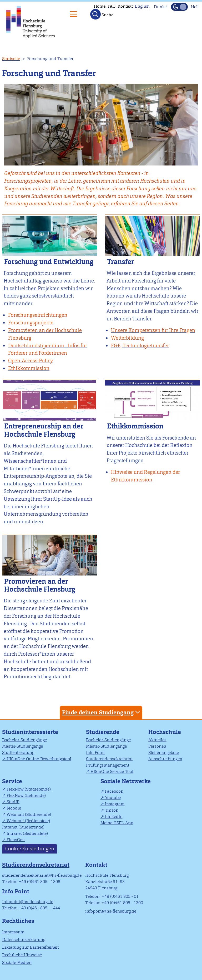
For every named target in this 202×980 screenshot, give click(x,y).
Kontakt (125, 6)
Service (12, 781)
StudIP (13, 802)
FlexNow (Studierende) (29, 789)
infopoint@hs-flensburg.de (28, 902)
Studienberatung (18, 752)
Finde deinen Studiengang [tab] (102, 712)
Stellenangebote (164, 752)
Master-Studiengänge (22, 746)
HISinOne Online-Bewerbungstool (39, 759)
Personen (157, 746)
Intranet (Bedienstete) (27, 833)
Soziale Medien (17, 962)
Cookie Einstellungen (30, 849)
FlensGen (16, 840)
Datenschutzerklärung (24, 940)
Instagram (115, 804)
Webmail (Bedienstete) (28, 821)
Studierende (103, 732)
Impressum (13, 932)
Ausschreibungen (165, 759)
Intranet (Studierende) (23, 827)
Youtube (113, 798)
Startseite (11, 59)
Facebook (114, 791)
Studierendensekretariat (109, 759)
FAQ (112, 6)
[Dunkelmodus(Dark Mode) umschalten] (179, 7)
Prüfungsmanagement (108, 765)
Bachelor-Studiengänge (24, 740)
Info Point (95, 752)
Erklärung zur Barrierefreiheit (30, 947)
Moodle (14, 808)
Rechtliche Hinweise (22, 955)
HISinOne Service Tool (112, 771)
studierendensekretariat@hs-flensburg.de (42, 875)
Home (100, 6)
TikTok (112, 810)
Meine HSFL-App (117, 823)
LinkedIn (114, 816)
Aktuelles (157, 740)
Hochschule (165, 732)
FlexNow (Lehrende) (26, 795)
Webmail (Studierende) (29, 814)
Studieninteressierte (30, 732)
